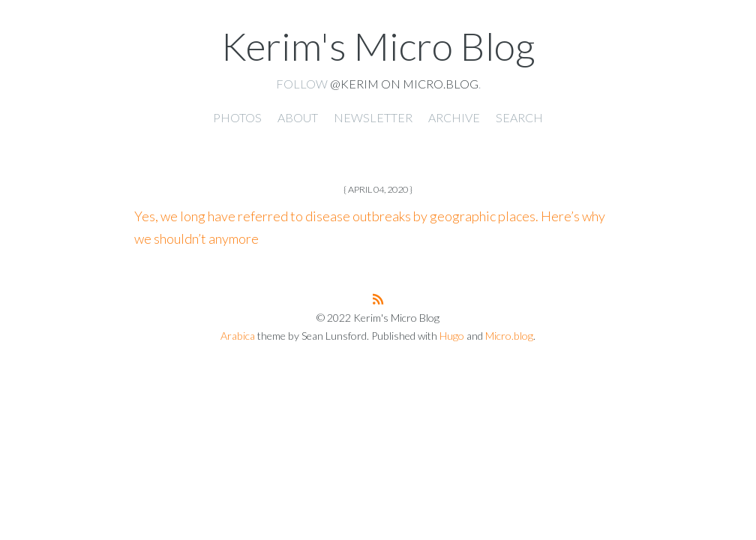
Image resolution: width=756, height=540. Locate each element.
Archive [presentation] (454, 117)
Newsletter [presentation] (373, 117)
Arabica (238, 336)
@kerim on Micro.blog (404, 84)
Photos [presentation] (237, 117)
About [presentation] (298, 117)
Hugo (452, 336)
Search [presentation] (519, 117)
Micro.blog (509, 336)
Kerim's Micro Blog (378, 46)
